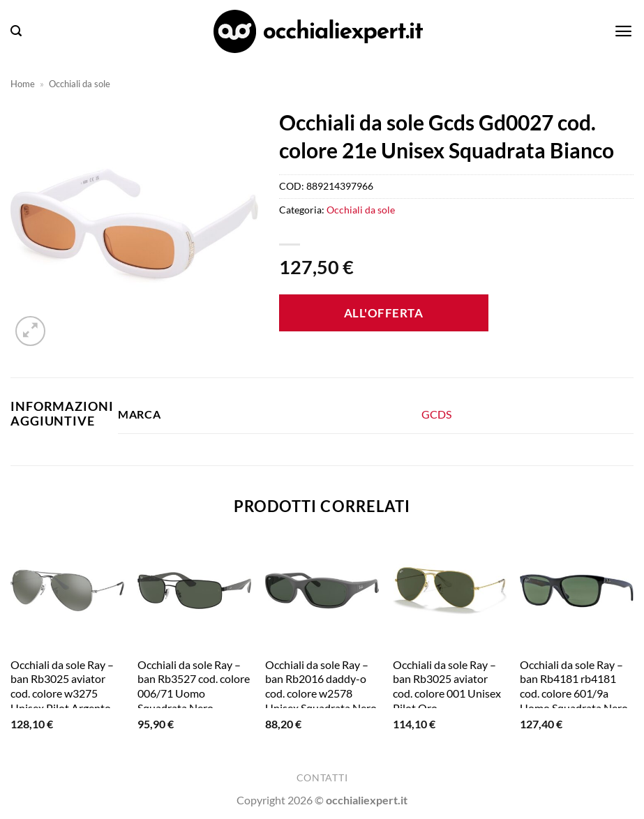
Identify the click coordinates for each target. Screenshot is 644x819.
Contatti (322, 778)
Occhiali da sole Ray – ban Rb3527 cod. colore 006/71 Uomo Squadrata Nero (194, 686)
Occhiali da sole (80, 84)
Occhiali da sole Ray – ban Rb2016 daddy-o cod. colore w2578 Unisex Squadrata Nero (321, 686)
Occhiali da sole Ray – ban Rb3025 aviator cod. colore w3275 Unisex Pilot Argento (62, 686)
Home (23, 84)
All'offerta (384, 313)
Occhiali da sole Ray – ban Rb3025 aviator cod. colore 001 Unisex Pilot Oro (447, 686)
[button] (16, 31)
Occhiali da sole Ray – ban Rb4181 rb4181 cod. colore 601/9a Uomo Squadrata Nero (574, 686)
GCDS (436, 414)
